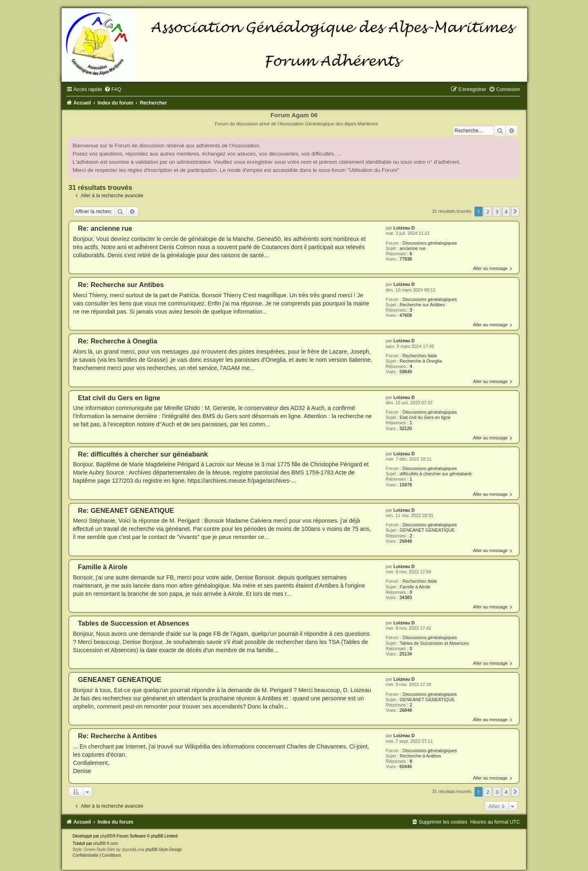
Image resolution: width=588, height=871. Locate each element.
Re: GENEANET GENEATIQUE (126, 510)
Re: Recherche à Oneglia (118, 341)
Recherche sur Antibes (422, 305)
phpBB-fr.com (106, 843)
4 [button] (506, 212)
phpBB (107, 836)
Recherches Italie (420, 356)
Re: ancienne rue (105, 228)
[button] (515, 212)
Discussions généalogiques (429, 243)
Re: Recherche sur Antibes (121, 285)
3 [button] (497, 212)
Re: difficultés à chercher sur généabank (143, 454)
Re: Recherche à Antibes (118, 736)
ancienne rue (413, 248)
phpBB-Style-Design (164, 850)
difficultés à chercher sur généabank (436, 474)
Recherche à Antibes (421, 756)
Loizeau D (404, 228)
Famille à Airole (415, 587)
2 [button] (488, 212)
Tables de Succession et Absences (434, 643)
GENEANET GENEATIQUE (427, 530)
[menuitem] (113, 89)
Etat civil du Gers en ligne (425, 417)
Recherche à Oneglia (421, 361)
